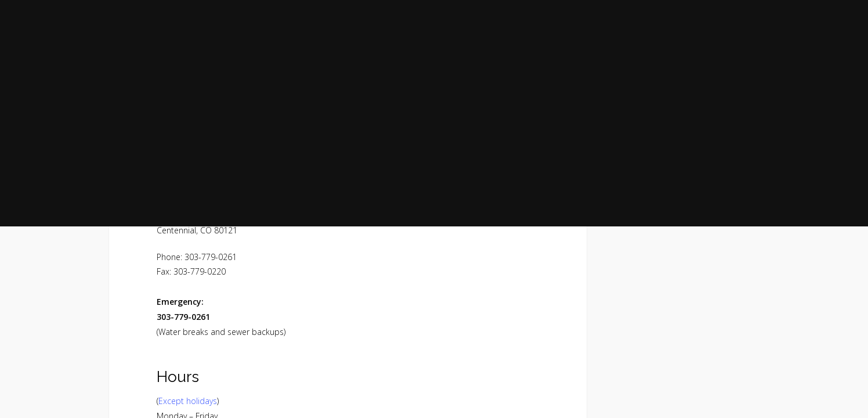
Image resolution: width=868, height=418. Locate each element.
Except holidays (188, 401)
